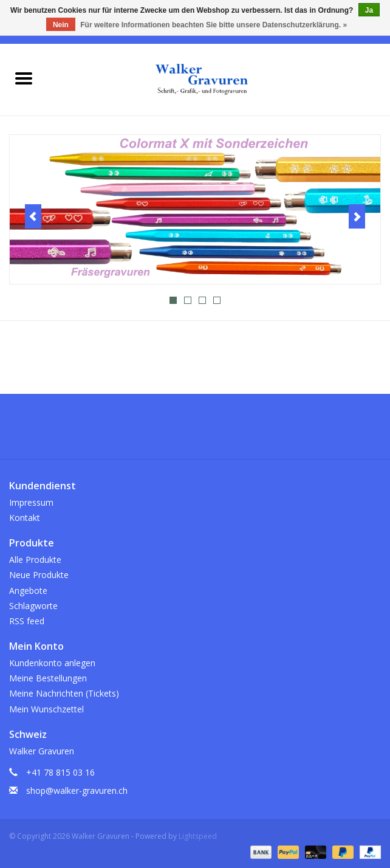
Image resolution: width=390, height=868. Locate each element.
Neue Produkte (39, 575)
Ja (369, 10)
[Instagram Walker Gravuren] (195, 431)
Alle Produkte (35, 560)
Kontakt (25, 518)
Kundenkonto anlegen (52, 663)
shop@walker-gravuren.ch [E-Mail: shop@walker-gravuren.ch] (77, 790)
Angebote (28, 591)
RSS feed (27, 621)
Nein (61, 25)
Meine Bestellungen (48, 678)
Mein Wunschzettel (46, 709)
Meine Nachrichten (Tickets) (64, 693)
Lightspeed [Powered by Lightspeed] (198, 836)
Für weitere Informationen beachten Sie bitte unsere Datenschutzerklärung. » (214, 25)
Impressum (31, 502)
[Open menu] (24, 78)
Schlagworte (33, 606)
